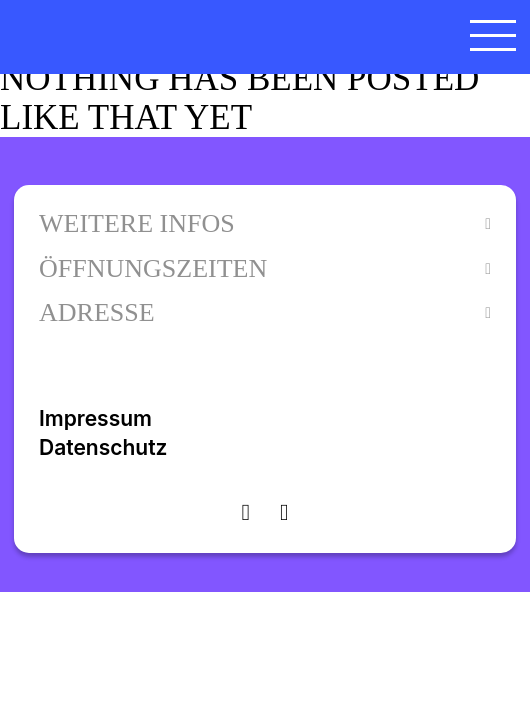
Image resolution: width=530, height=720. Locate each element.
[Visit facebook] (284, 512)
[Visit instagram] (246, 512)
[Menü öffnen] (493, 35)
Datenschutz (103, 447)
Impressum (95, 418)
